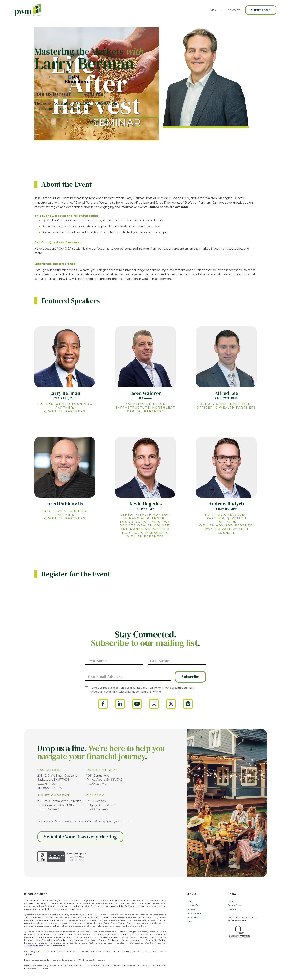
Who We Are (193, 905)
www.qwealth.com (34, 946)
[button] (217, 12)
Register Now (97, 122)
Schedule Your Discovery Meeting (80, 837)
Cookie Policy (234, 909)
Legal (231, 901)
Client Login (261, 10)
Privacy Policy (235, 905)
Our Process (192, 917)
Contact (190, 921)
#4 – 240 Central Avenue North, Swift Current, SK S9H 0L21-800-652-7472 (60, 805)
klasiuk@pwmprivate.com (113, 821)
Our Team (191, 909)
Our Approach (194, 913)
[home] (28, 10)
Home (190, 901)
